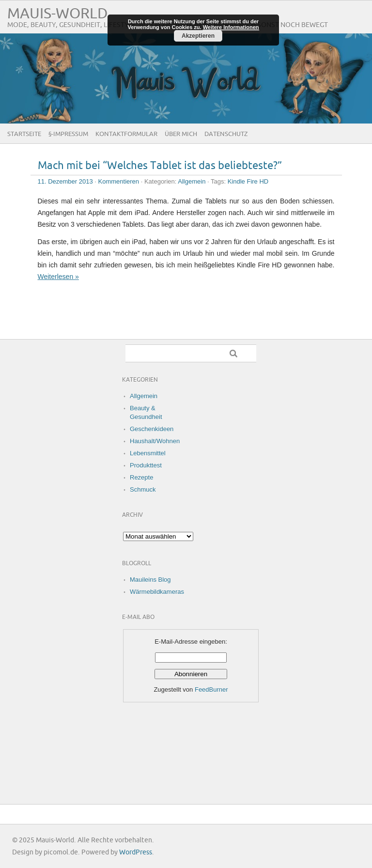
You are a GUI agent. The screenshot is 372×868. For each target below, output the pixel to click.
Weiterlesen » (58, 277)
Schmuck (143, 489)
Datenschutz (226, 134)
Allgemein (192, 181)
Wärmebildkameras (157, 592)
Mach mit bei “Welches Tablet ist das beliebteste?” (160, 166)
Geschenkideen (152, 429)
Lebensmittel (148, 453)
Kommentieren (119, 181)
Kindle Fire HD (248, 181)
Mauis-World (58, 14)
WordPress (136, 852)
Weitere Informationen (231, 27)
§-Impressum (68, 134)
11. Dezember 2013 (65, 181)
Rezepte (141, 477)
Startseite (24, 134)
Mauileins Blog (150, 580)
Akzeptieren (198, 36)
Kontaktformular (126, 134)
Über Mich (181, 134)
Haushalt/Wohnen (155, 441)
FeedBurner (211, 690)
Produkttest (146, 465)
